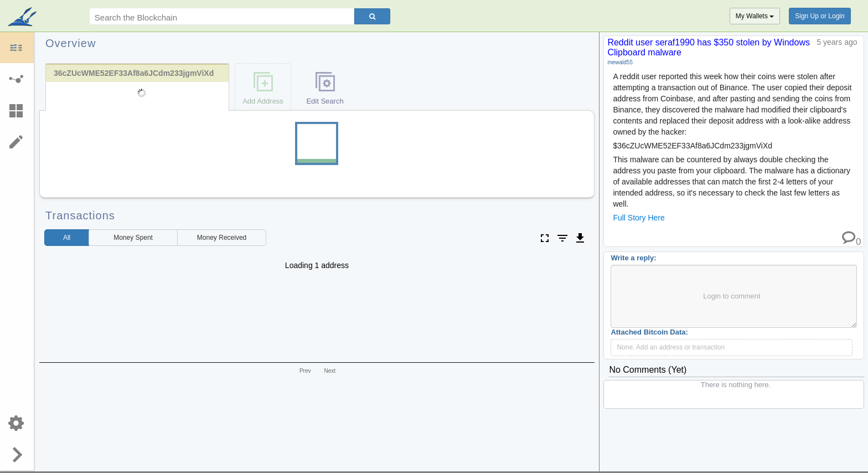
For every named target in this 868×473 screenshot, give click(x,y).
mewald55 (620, 62)
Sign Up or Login (820, 16)
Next (330, 371)
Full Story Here (639, 218)
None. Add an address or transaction (671, 347)
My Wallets (755, 16)
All (67, 238)
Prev (305, 371)
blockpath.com (24, 18)
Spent (133, 238)
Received (222, 238)
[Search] (372, 16)
